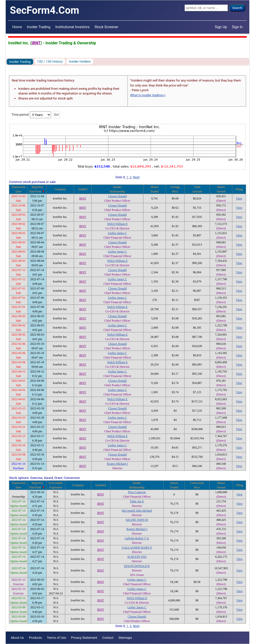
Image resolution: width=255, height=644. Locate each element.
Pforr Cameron (137, 492)
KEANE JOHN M (137, 520)
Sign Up (221, 27)
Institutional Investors (72, 27)
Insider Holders (80, 61)
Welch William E (117, 224)
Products (35, 638)
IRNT (36, 43)
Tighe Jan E (137, 501)
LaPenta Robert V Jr (137, 538)
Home (17, 27)
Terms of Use (56, 638)
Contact (108, 638)
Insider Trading (39, 27)
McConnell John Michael (137, 511)
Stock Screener (107, 27)
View (239, 198)
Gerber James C (117, 233)
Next (136, 177)
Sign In (237, 27)
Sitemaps (125, 638)
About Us (17, 638)
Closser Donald (117, 196)
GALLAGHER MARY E (137, 548)
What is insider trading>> (148, 95)
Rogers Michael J (117, 464)
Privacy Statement (84, 638)
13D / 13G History (50, 61)
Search (237, 8)
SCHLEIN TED (137, 557)
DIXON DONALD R (137, 566)
